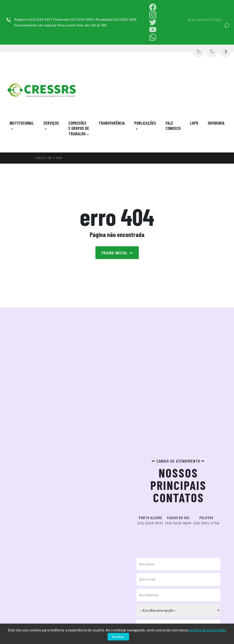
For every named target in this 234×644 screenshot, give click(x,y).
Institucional (22, 123)
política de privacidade (207, 630)
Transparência (112, 123)
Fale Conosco (173, 126)
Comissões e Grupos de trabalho (79, 128)
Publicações (145, 123)
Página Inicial (117, 253)
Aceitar (118, 637)
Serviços (51, 123)
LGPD (194, 123)
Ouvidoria (216, 123)
